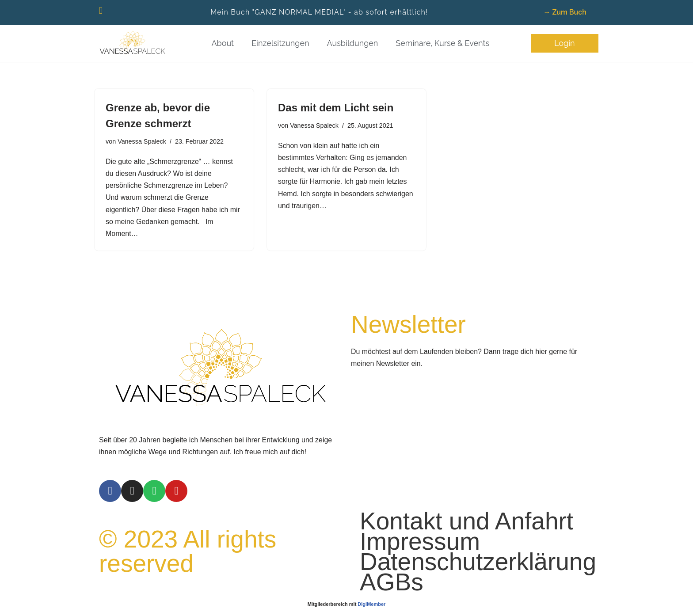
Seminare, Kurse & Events (442, 43)
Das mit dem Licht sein (336, 108)
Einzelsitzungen (280, 43)
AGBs (392, 601)
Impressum (420, 561)
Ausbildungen (353, 43)
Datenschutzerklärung (478, 581)
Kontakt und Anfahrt (466, 540)
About (223, 43)
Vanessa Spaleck (142, 141)
